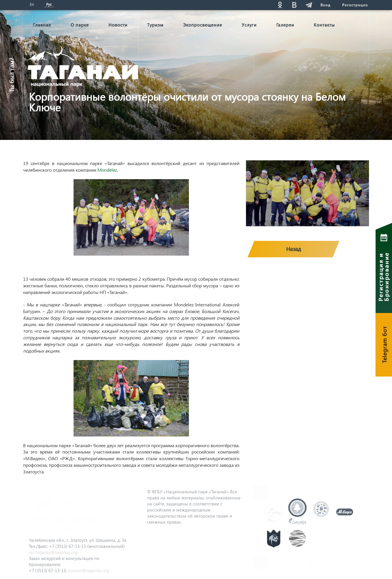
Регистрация (355, 5)
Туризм (155, 25)
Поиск (228, 5)
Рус (49, 4)
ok (280, 5)
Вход (326, 5)
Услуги (249, 25)
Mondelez (107, 170)
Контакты (324, 25)
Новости (118, 25)
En (32, 4)
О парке (80, 25)
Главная (42, 25)
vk (295, 5)
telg (309, 5)
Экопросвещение (203, 25)
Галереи (285, 25)
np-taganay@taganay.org (53, 552)
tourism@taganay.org (88, 570)
